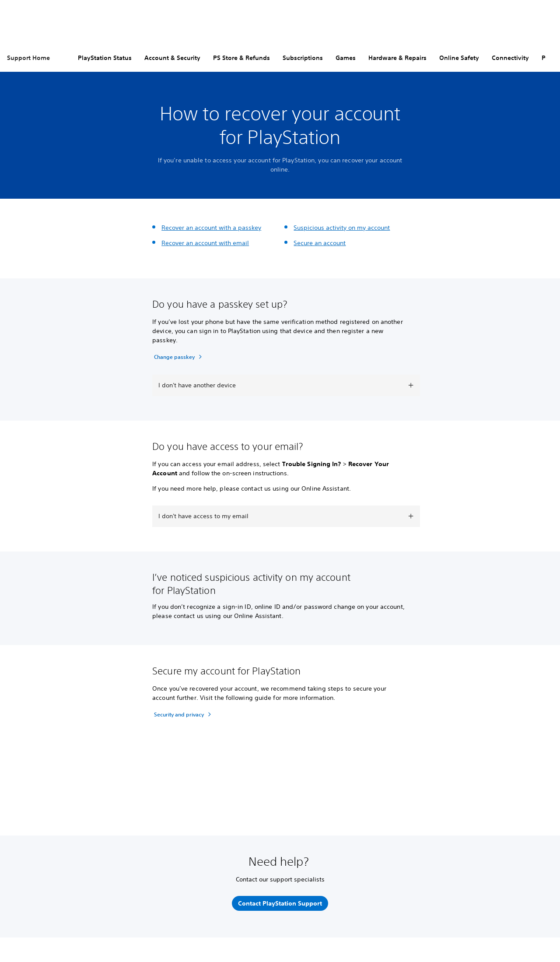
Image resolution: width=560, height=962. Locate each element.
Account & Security (172, 58)
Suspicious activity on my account (342, 228)
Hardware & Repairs (397, 58)
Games (346, 58)
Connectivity (510, 58)
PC (546, 58)
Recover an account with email (205, 243)
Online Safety (459, 58)
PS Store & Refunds (241, 58)
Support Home (28, 58)
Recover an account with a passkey (211, 228)
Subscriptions (303, 58)
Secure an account (320, 243)
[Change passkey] (179, 357)
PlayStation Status (105, 58)
